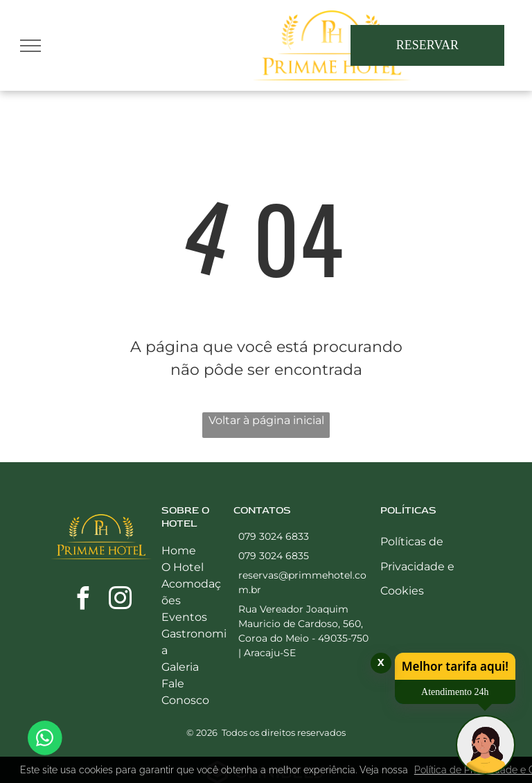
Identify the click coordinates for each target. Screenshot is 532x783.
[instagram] (120, 600)
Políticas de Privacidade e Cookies (417, 566)
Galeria (180, 667)
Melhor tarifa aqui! (455, 666)
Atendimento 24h (455, 692)
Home (179, 551)
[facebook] (82, 600)
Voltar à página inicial (266, 420)
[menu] (30, 46)
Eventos (184, 617)
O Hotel (183, 567)
